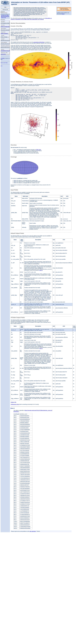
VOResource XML (15, 410)
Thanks (6, 63)
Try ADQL (3, 58)
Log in (2, 66)
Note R (41, 276)
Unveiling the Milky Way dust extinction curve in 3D (5, 17)
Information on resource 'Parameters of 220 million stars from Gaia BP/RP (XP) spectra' (31, 19)
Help (5, 7)
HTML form (38, 155)
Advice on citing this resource (7, 27)
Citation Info (13, 408)
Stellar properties (4, 33)
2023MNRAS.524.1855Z (6, 51)
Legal (4, 63)
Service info (5, 10)
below (63, 14)
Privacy (2, 63)
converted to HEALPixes (39, 44)
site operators (33, 537)
